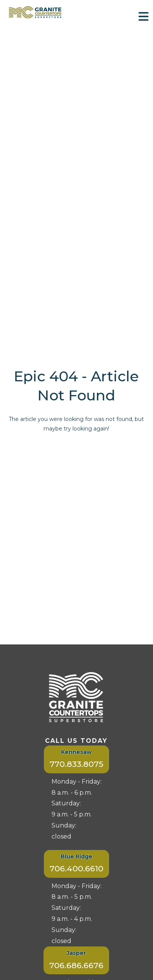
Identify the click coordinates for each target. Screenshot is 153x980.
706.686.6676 (76, 965)
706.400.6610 (76, 868)
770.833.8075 (76, 764)
